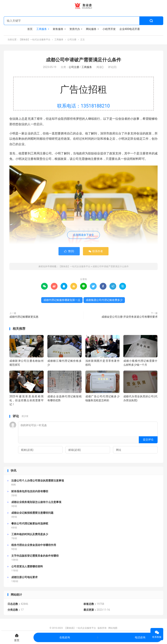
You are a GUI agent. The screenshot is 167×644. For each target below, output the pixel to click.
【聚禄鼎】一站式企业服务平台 (83, 6)
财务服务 (58, 29)
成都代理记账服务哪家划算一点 (62, 301)
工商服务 (42, 29)
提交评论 (148, 440)
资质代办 (75, 29)
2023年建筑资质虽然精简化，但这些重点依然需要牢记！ (27, 401)
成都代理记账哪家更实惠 (24, 317)
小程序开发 (109, 29)
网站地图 (113, 629)
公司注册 (72, 40)
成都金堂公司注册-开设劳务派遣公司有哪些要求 (130, 317)
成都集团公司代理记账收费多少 (104, 301)
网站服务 (91, 29)
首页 (30, 29)
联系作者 (96, 252)
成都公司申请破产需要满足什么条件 (83, 60)
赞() (69, 252)
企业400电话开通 (130, 29)
